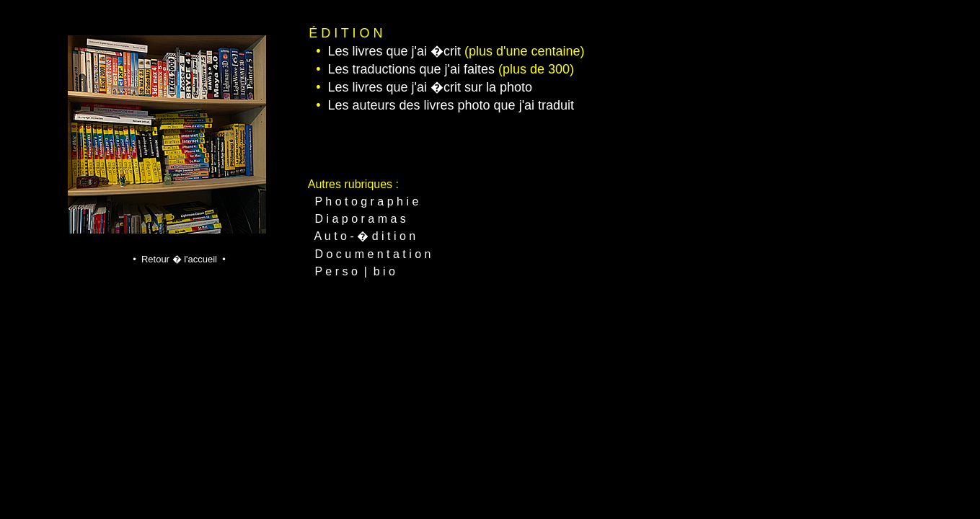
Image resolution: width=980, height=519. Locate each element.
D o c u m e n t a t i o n (373, 254)
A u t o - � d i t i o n (365, 236)
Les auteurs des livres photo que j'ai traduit (451, 105)
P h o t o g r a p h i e (367, 201)
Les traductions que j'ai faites (411, 69)
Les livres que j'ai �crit (394, 51)
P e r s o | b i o (355, 271)
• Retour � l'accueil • (179, 259)
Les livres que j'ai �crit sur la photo (430, 87)
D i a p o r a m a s (361, 219)
